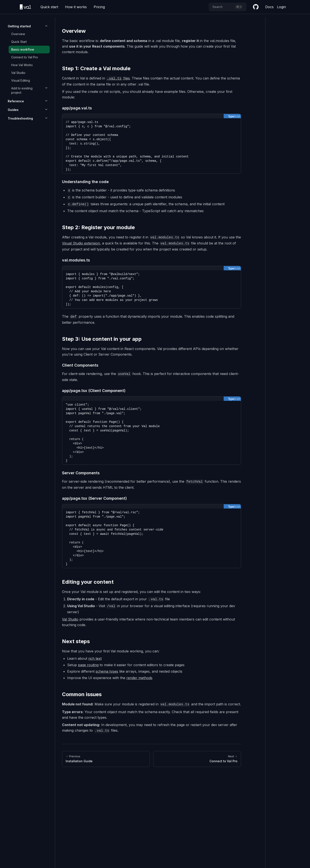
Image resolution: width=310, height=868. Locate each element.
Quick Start (19, 42)
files (118, 78)
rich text (95, 658)
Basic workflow (23, 49)
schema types (107, 671)
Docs (269, 7)
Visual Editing (21, 80)
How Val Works (22, 65)
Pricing (99, 7)
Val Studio (18, 73)
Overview (18, 34)
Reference (16, 101)
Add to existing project (22, 90)
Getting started (19, 26)
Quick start (49, 7)
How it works (76, 7)
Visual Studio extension (81, 243)
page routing (88, 665)
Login (281, 7)
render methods (139, 678)
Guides (13, 110)
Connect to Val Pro (25, 57)
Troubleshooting (20, 118)
